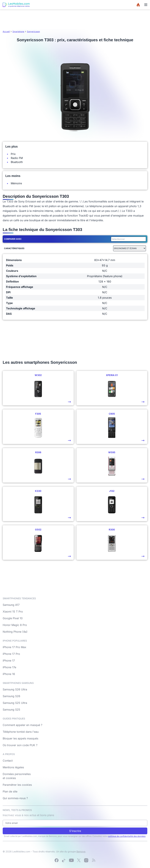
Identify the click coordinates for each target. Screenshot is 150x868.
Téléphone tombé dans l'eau (21, 732)
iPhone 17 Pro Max (14, 647)
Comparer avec (13, 239)
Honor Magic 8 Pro (15, 625)
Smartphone (18, 31)
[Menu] (146, 5)
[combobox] (128, 239)
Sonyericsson (33, 31)
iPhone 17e (9, 667)
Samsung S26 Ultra (15, 689)
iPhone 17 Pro (11, 654)
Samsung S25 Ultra (15, 703)
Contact (8, 761)
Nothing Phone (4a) (15, 632)
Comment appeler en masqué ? (22, 725)
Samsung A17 (11, 605)
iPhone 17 (9, 661)
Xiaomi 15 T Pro (13, 612)
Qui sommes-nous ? (15, 798)
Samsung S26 (11, 696)
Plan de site (10, 791)
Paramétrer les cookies (17, 785)
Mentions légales (13, 767)
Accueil (6, 31)
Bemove (81, 851)
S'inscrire (75, 831)
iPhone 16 (9, 674)
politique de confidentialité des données (127, 836)
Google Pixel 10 (13, 618)
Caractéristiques (14, 248)
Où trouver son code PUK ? (20, 745)
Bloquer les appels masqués (20, 738)
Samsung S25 (11, 710)
